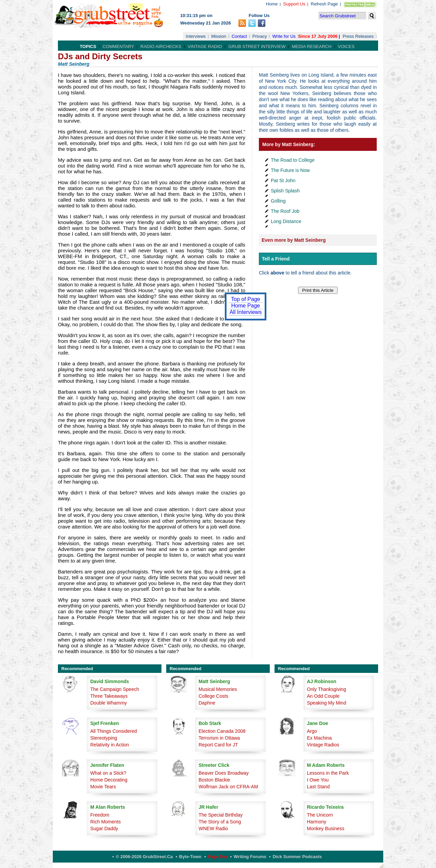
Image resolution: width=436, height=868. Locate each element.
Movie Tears (103, 787)
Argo (312, 731)
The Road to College (293, 160)
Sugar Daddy (104, 828)
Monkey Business (326, 828)
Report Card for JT (218, 745)
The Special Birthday (221, 815)
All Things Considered (114, 731)
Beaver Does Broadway (224, 773)
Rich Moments (105, 822)
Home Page (246, 306)
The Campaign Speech (115, 689)
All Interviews (246, 312)
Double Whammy (108, 703)
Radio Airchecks (161, 46)
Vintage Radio (205, 46)
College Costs (213, 696)
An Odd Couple (323, 696)
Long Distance (286, 221)
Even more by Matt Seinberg (294, 240)
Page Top (218, 857)
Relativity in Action (110, 745)
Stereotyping (104, 738)
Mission (219, 36)
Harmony (317, 822)
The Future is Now (290, 170)
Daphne (207, 703)
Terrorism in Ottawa (219, 738)
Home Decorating (109, 780)
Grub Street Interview (257, 46)
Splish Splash (285, 191)
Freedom (100, 815)
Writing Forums (250, 857)
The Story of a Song (220, 822)
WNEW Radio (213, 828)
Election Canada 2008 (222, 731)
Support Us (294, 4)
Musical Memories (218, 689)
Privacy (260, 36)
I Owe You (318, 780)
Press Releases (358, 36)
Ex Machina (319, 738)
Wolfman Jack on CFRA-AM (228, 787)
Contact (239, 36)
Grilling (278, 201)
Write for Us (284, 36)
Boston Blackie (214, 780)
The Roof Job (285, 211)
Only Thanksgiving (326, 689)
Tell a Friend (276, 259)
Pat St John (283, 180)
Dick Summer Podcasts (297, 857)
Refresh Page (324, 4)
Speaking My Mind (326, 703)
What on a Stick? (108, 773)
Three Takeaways (109, 696)
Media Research (312, 46)
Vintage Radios (323, 745)
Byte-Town (190, 857)
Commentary (118, 46)
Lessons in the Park (328, 773)
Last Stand (318, 787)
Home (272, 4)
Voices (346, 46)
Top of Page (245, 299)
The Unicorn (320, 815)
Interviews (196, 36)
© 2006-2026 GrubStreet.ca (144, 857)
